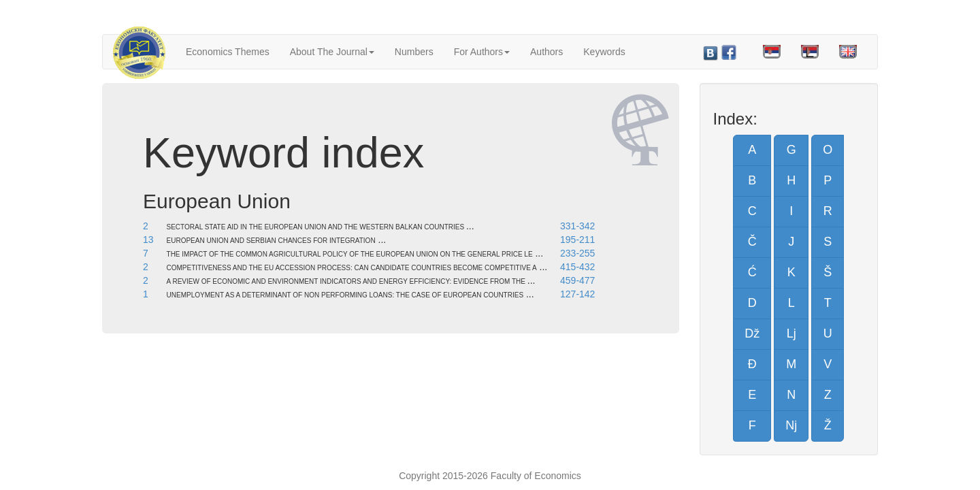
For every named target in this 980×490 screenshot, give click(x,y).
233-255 (577, 253)
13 (148, 240)
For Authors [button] (482, 52)
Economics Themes (228, 52)
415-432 (577, 267)
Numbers (414, 52)
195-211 (577, 240)
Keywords (604, 52)
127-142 (577, 294)
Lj (791, 333)
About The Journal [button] (332, 52)
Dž (752, 333)
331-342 (577, 226)
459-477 (577, 280)
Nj (791, 425)
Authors (546, 52)
